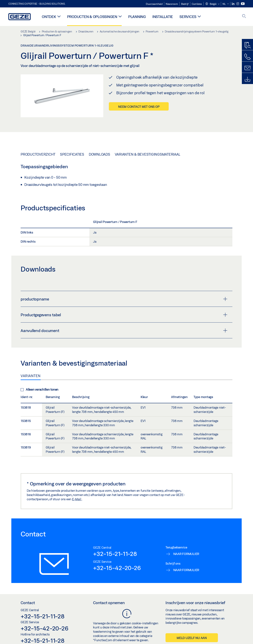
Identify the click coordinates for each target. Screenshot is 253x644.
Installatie (163, 17)
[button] (212, 4)
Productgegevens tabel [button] (124, 315)
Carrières (197, 4)
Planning (137, 17)
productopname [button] (124, 299)
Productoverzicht (38, 154)
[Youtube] (243, 4)
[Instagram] (238, 4)
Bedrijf (185, 4)
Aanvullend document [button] (124, 331)
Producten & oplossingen (92, 17)
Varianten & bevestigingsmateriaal (148, 154)
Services (188, 17)
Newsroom (172, 4)
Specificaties (72, 154)
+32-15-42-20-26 (117, 568)
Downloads (99, 154)
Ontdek (49, 17)
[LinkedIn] (233, 4)
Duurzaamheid (154, 4)
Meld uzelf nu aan (192, 638)
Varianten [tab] (31, 376)
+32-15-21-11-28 (115, 554)
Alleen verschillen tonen (39, 389)
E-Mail (77, 499)
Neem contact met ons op (139, 107)
